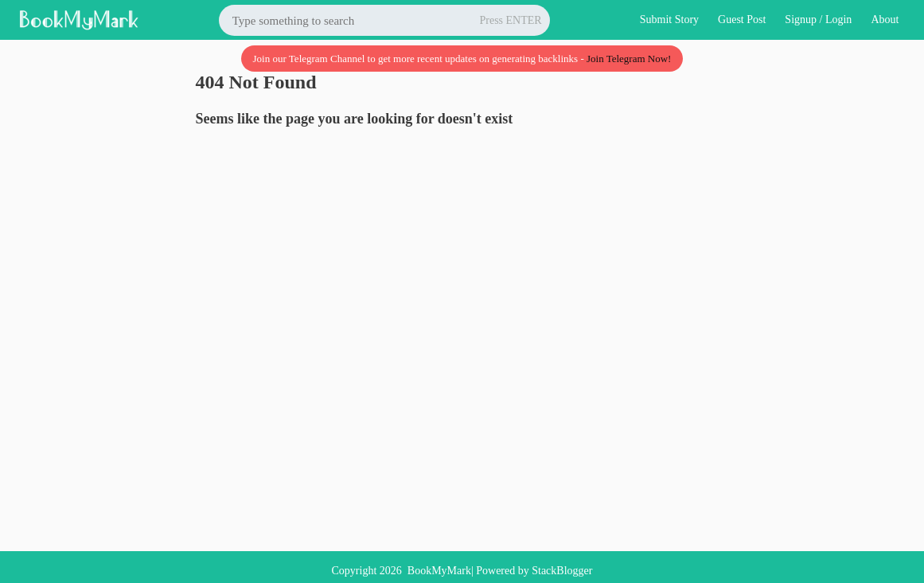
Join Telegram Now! (629, 59)
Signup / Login (818, 20)
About (885, 20)
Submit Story (669, 20)
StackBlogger (562, 571)
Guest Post (742, 20)
